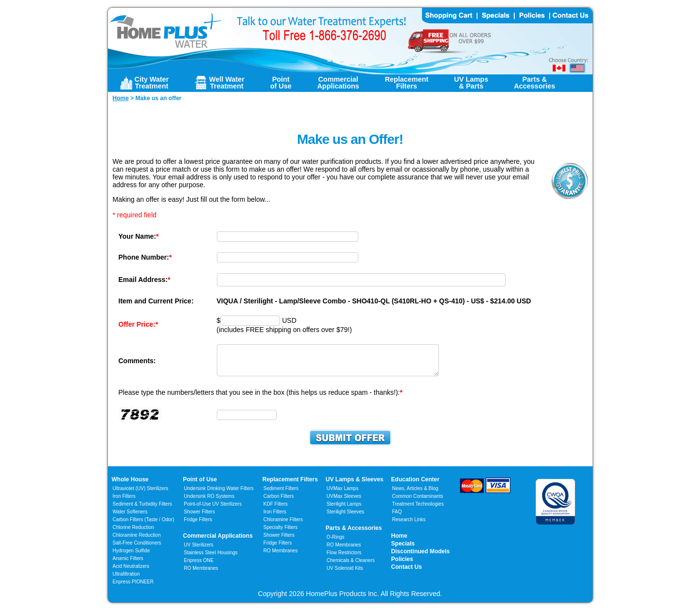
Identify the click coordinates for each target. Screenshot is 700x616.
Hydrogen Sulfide (131, 556)
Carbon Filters (144, 525)
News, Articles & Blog (415, 494)
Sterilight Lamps (344, 510)
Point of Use (200, 485)
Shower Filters (199, 518)
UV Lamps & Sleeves (355, 485)
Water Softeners (130, 518)
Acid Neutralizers (131, 572)
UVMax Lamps (343, 494)
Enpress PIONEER (133, 588)
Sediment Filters (281, 494)
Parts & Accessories (354, 534)
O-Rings (336, 543)
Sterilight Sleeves (345, 518)
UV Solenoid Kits (345, 574)
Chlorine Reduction (133, 533)
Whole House (130, 485)
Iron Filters (124, 502)
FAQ (397, 518)
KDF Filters (276, 510)
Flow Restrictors (344, 558)
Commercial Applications (218, 542)
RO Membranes (201, 574)
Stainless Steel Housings (211, 558)
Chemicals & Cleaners (351, 566)
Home (399, 542)
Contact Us (407, 573)
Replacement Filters (290, 485)
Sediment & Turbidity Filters (142, 510)
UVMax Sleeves (344, 502)
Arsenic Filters (128, 564)
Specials (403, 549)
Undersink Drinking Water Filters (219, 494)
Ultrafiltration (126, 580)
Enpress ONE (199, 566)
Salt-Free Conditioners (137, 549)
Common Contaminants (418, 502)
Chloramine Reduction (137, 541)
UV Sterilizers (199, 551)
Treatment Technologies (418, 510)
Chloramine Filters (283, 525)
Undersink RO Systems (209, 502)
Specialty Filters (281, 533)
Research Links (409, 525)
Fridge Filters (198, 525)
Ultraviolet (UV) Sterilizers (140, 494)
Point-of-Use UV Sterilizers (213, 510)
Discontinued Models (421, 557)
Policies (402, 565)
